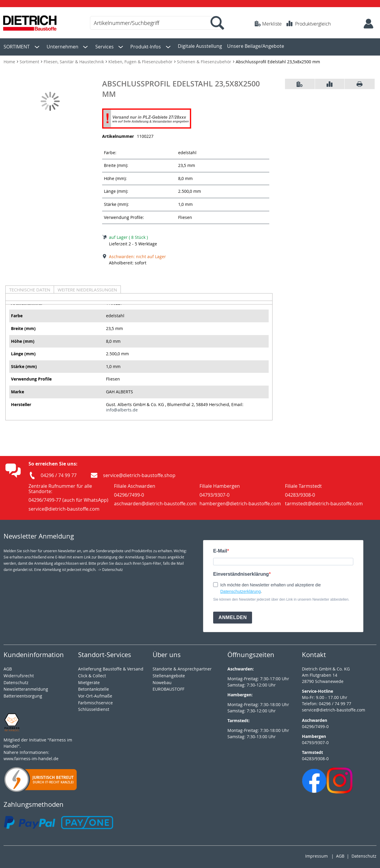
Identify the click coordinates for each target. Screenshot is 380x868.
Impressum (316, 855)
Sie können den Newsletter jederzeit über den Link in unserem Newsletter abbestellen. (281, 598)
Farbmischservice (95, 701)
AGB (8, 667)
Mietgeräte (89, 681)
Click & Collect (92, 674)
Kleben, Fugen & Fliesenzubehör (141, 60)
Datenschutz (364, 855)
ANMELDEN (233, 616)
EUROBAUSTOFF (168, 688)
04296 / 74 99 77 (59, 474)
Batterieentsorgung (23, 694)
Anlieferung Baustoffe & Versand (111, 667)
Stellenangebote (169, 674)
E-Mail (220, 550)
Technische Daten (30, 288)
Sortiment (30, 60)
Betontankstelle (94, 688)
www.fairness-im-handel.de (31, 757)
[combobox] (156, 23)
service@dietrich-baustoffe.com (334, 708)
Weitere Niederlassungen (87, 288)
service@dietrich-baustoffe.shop (139, 474)
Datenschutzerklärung (240, 590)
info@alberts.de (122, 408)
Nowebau (162, 681)
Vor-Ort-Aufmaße (95, 694)
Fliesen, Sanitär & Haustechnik (74, 60)
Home (10, 60)
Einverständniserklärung (241, 573)
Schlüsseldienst (94, 708)
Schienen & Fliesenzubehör (205, 60)
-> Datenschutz (110, 568)
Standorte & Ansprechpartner (182, 667)
